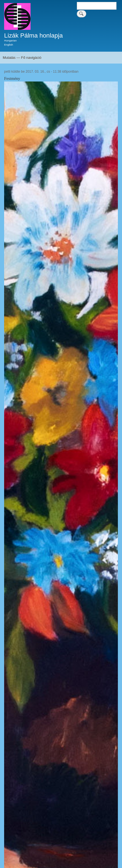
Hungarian (10, 40)
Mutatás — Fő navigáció (22, 58)
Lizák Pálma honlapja (33, 35)
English (9, 45)
